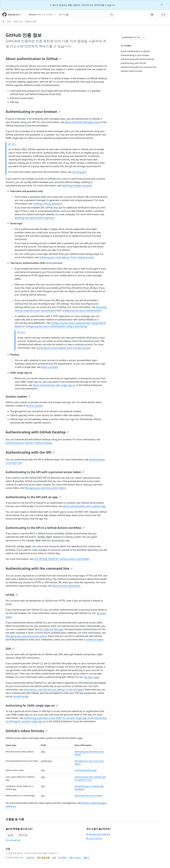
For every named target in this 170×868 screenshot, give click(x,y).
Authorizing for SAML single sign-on (32, 705)
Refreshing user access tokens (89, 796)
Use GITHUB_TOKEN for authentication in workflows (61, 559)
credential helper (94, 640)
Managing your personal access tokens (45, 488)
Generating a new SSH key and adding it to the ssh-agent (54, 690)
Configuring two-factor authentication (82, 310)
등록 (163, 14)
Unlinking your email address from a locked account (67, 257)
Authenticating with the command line (39, 568)
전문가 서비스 (75, 857)
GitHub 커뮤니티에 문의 (98, 834)
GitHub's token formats (27, 731)
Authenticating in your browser (33, 111)
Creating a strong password (47, 204)
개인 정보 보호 (43, 857)
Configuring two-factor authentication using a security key (56, 326)
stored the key (21, 696)
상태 (54, 857)
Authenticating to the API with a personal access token (45, 472)
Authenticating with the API (30, 452)
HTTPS (12, 595)
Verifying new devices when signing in (35, 218)
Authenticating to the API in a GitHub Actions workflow (45, 528)
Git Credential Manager (51, 629)
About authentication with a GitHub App (84, 506)
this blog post (79, 172)
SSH (10, 649)
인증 (9, 21)
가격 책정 (62, 857)
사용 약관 (30, 857)
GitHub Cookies (35, 406)
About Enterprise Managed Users (83, 122)
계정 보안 (18, 21)
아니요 (23, 835)
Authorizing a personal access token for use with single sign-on (57, 718)
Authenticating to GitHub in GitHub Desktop (29, 443)
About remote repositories (66, 586)
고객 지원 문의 (94, 838)
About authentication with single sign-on (54, 385)
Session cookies (18, 397)
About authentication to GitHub (33, 59)
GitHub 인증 (31, 21)
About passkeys (49, 367)
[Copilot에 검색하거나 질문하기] (86, 15)
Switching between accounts (77, 186)
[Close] (162, 5)
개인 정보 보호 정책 (13, 840)
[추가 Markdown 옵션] (144, 37)
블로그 (86, 857)
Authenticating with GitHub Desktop (37, 432)
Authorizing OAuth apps (86, 770)
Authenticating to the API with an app (33, 497)
